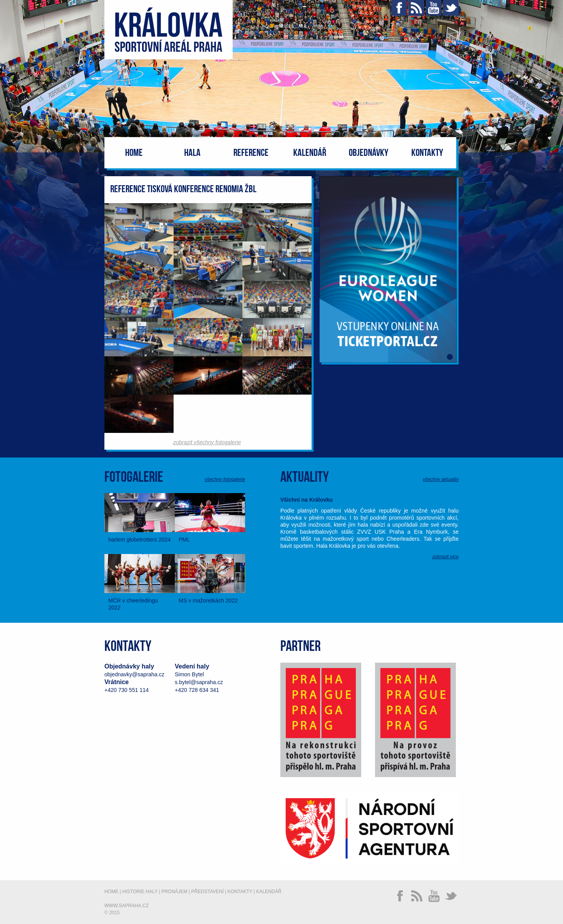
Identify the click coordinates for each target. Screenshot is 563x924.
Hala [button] (192, 153)
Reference (251, 153)
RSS (416, 8)
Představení (207, 892)
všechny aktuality (441, 479)
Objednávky (368, 153)
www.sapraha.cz (126, 906)
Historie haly (140, 892)
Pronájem (175, 892)
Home (134, 153)
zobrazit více (446, 557)
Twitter (451, 8)
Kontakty (427, 153)
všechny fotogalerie (225, 479)
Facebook (399, 8)
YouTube (434, 8)
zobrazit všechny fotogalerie (207, 442)
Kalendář (310, 153)
